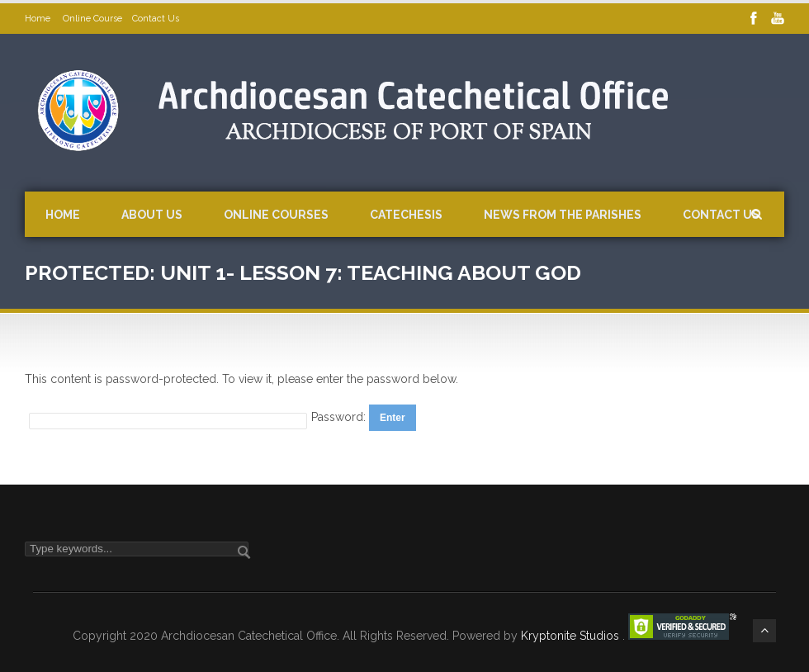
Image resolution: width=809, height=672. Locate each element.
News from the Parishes (563, 215)
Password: (340, 417)
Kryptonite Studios (572, 636)
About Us (152, 215)
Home (39, 19)
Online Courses (276, 215)
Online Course (92, 19)
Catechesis (406, 215)
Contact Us (156, 19)
